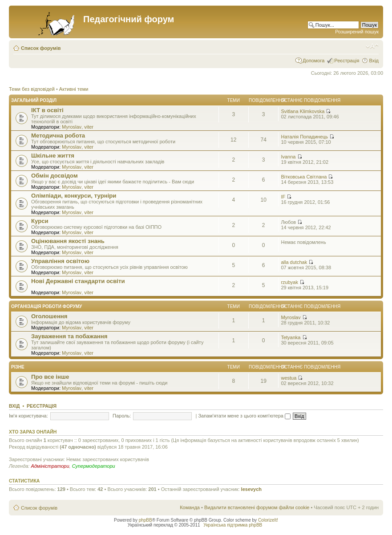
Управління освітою (60, 261)
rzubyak (289, 282)
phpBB (145, 520)
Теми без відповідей (32, 89)
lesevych (251, 489)
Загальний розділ (34, 100)
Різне (18, 367)
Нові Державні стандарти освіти (78, 281)
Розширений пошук (357, 32)
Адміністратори (50, 466)
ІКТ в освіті (47, 110)
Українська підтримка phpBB (233, 525)
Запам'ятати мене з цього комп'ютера (244, 416)
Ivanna (288, 157)
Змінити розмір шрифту (372, 46)
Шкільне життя (53, 156)
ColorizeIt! (268, 520)
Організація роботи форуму (46, 306)
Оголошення (49, 316)
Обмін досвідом (55, 176)
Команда (190, 507)
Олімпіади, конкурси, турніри (74, 196)
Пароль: (122, 416)
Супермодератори (94, 466)
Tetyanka (291, 337)
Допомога (313, 61)
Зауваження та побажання (69, 336)
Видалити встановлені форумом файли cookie (257, 507)
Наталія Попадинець (304, 137)
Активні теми (74, 89)
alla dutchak (294, 262)
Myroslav (72, 127)
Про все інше (50, 377)
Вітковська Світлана (304, 177)
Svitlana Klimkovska (303, 111)
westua (289, 378)
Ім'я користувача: (28, 416)
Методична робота (58, 136)
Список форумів (41, 48)
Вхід (374, 61)
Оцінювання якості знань (68, 241)
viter (89, 127)
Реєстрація (347, 61)
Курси (40, 221)
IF (283, 197)
